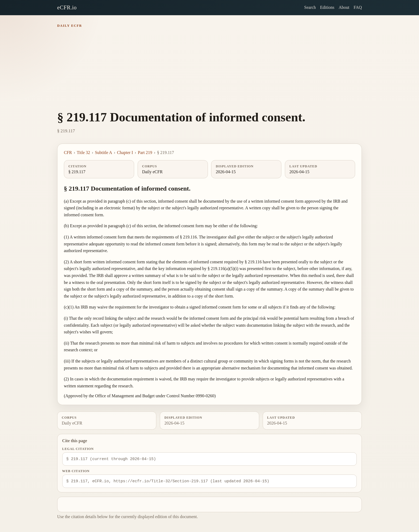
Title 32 (83, 153)
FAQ (358, 7)
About (344, 7)
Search (310, 7)
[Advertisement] (210, 71)
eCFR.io (67, 7)
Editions (327, 7)
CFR (68, 153)
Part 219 (145, 153)
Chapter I (125, 153)
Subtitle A (103, 153)
